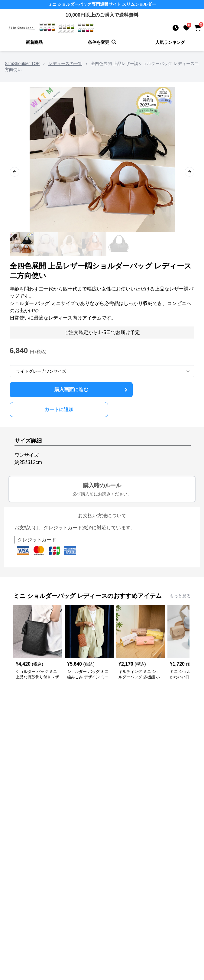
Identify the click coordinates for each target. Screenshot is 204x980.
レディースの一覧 (65, 63)
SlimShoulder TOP (22, 63)
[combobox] (102, 371)
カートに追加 (59, 409)
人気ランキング (170, 42)
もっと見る (180, 596)
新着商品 (34, 42)
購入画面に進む (92, 390)
